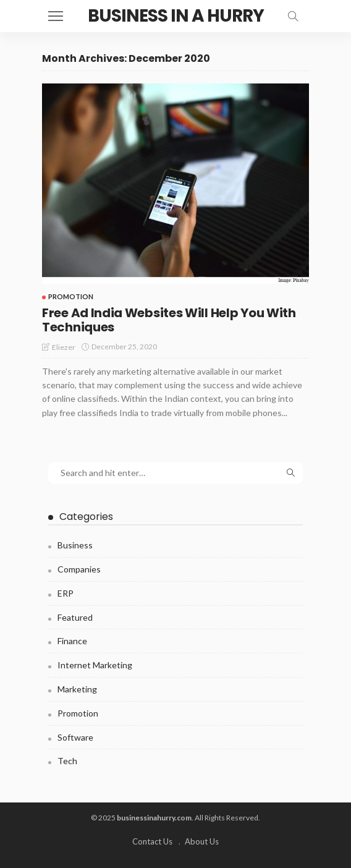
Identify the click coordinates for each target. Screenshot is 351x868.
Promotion (71, 296)
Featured (75, 617)
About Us (202, 841)
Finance (72, 641)
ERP (66, 593)
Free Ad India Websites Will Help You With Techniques (169, 320)
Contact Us (152, 841)
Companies (79, 569)
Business (75, 545)
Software (75, 737)
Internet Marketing (95, 665)
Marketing (77, 689)
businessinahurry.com (154, 818)
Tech (67, 761)
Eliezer (64, 347)
